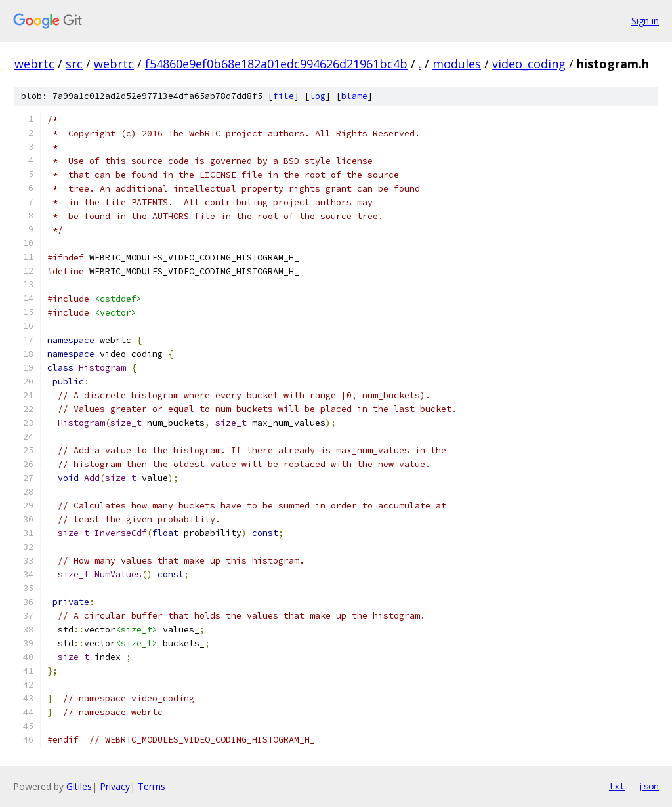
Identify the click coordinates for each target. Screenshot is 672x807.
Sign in (645, 21)
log (318, 96)
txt (617, 786)
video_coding (529, 64)
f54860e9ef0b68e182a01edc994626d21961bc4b (276, 64)
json (648, 786)
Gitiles (79, 786)
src (74, 64)
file (283, 96)
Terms (152, 786)
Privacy (115, 786)
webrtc (34, 64)
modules (457, 64)
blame (354, 96)
